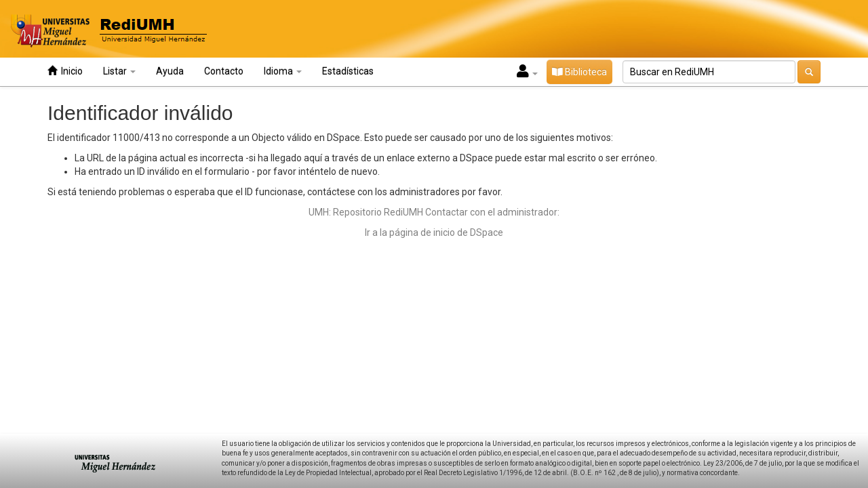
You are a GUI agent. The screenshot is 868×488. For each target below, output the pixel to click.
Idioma (283, 71)
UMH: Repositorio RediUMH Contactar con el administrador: (434, 212)
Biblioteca (579, 72)
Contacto (224, 71)
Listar (119, 71)
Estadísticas (348, 71)
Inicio (65, 71)
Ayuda (170, 71)
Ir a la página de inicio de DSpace (434, 232)
